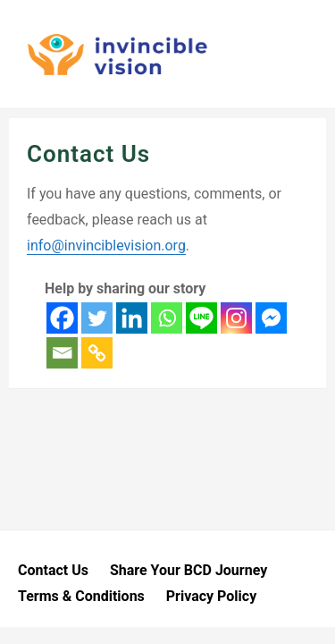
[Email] (62, 353)
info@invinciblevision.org (106, 246)
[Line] (201, 318)
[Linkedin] (132, 318)
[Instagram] (236, 318)
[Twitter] (97, 318)
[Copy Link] (97, 353)
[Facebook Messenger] (271, 318)
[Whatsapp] (167, 318)
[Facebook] (62, 318)
